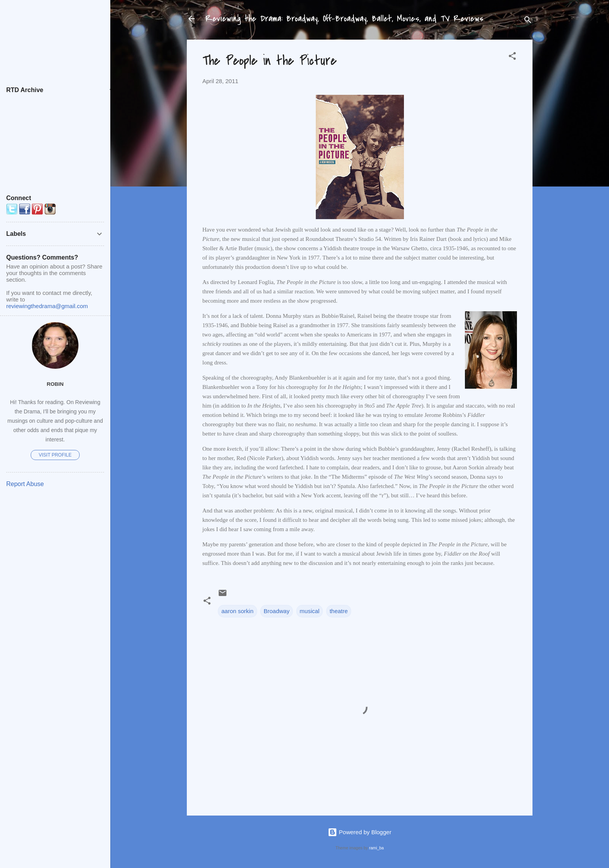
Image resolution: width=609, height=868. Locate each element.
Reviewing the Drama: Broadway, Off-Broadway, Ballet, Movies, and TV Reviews (345, 19)
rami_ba (376, 848)
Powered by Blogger (359, 832)
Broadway (277, 611)
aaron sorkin (238, 611)
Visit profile (55, 455)
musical (310, 611)
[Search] (528, 21)
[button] (512, 57)
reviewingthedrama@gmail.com (47, 306)
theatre (339, 611)
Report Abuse (25, 484)
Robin (55, 384)
